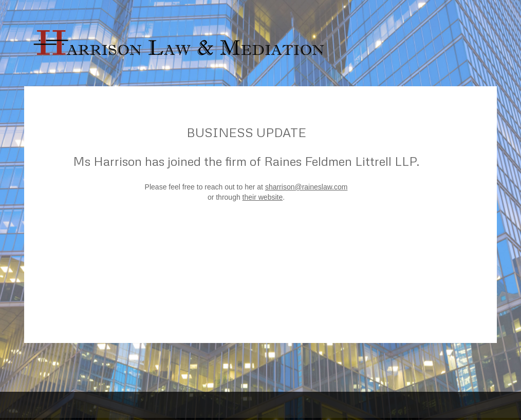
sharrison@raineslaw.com (306, 187)
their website (263, 197)
